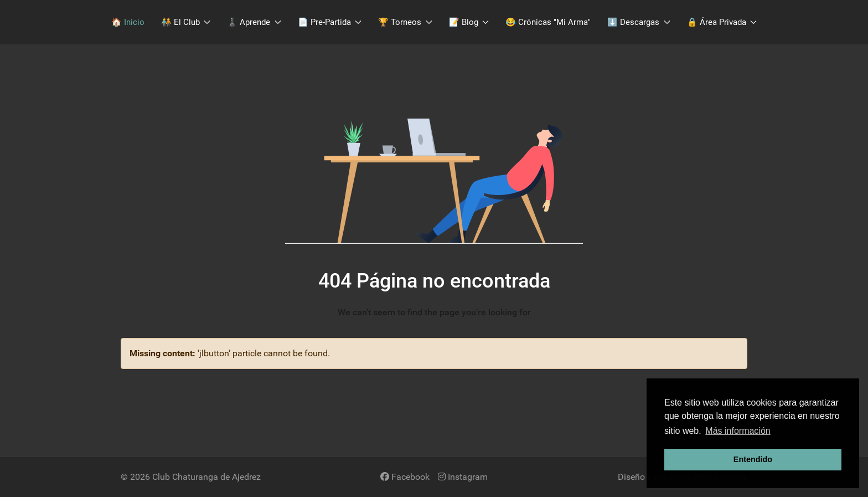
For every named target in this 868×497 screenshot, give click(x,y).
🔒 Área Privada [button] (722, 22)
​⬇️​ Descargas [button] (639, 22)
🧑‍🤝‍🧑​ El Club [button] (186, 22)
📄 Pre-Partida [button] (330, 22)
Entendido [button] (753, 459)
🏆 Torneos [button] (405, 22)
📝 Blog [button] (469, 22)
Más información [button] (738, 431)
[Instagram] (463, 477)
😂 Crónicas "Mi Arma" (548, 22)
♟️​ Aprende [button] (254, 22)
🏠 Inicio (128, 22)
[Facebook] (405, 477)
